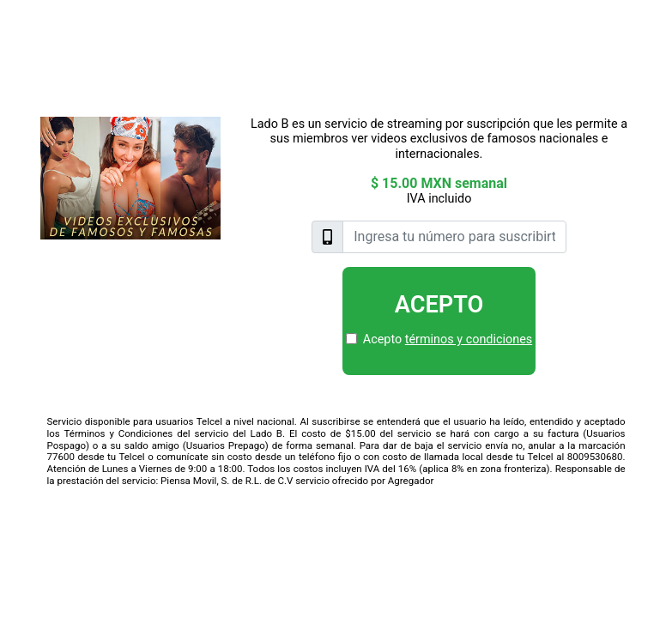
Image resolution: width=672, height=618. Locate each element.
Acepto (439, 305)
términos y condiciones (469, 339)
